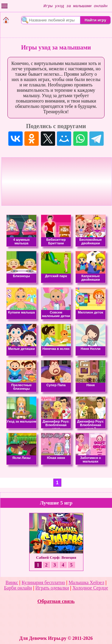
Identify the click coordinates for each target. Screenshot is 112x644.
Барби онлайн (18, 588)
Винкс (12, 582)
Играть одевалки (52, 588)
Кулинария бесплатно (43, 582)
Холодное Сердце (90, 588)
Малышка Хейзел (86, 582)
